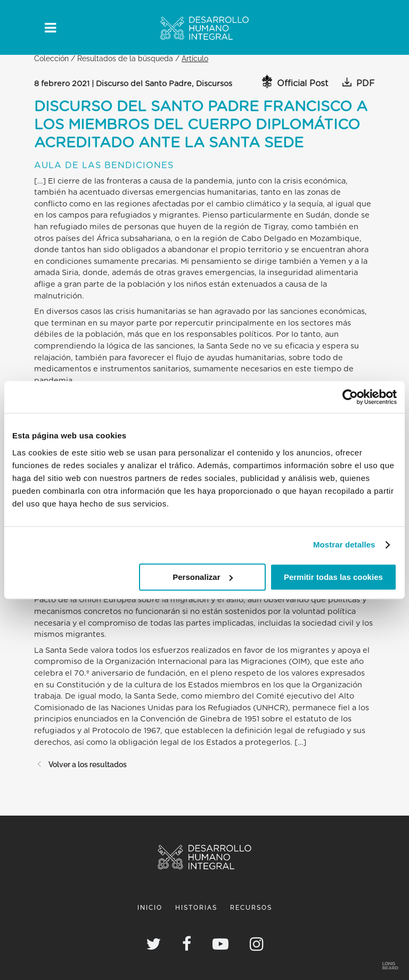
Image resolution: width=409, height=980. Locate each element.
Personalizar (203, 577)
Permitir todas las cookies (333, 577)
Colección (51, 58)
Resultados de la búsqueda (125, 58)
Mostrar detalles (344, 545)
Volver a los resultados (80, 764)
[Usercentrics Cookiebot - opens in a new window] (350, 397)
